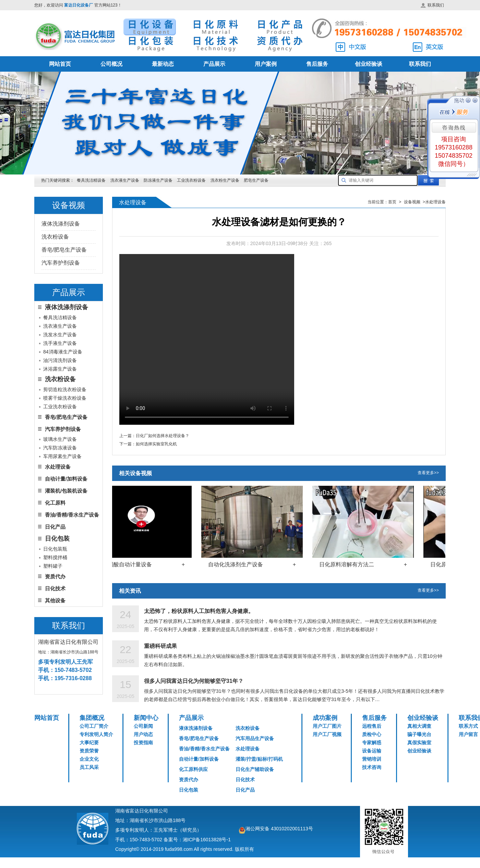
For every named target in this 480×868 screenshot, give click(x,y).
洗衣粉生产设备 (225, 180)
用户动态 (143, 734)
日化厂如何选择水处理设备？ (163, 436)
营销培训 (372, 759)
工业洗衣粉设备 (191, 180)
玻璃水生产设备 (60, 439)
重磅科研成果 (160, 646)
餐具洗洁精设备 (91, 180)
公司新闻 (143, 726)
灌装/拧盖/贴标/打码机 (259, 759)
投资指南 (143, 743)
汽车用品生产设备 (255, 738)
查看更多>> (428, 473)
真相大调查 (419, 726)
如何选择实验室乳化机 (156, 444)
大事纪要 (89, 743)
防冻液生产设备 (159, 180)
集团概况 (92, 718)
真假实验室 (419, 743)
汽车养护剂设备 (61, 263)
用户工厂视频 (327, 734)
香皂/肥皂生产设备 (64, 250)
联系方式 (468, 726)
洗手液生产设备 (60, 343)
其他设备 (55, 600)
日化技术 (55, 588)
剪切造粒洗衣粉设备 (65, 389)
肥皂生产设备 (256, 180)
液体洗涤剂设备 (61, 224)
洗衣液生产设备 (125, 180)
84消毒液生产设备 (63, 352)
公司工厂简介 (94, 726)
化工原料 (55, 503)
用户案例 (266, 64)
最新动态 (163, 64)
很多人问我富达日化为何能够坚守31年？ (194, 681)
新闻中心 (146, 718)
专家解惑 (372, 743)
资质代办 (55, 576)
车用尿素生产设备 (62, 456)
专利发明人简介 (96, 734)
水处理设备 (58, 467)
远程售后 (372, 726)
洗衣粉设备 (55, 237)
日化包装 (189, 790)
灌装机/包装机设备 (66, 491)
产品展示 (214, 64)
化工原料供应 (193, 769)
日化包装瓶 (55, 549)
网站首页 (60, 64)
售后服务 (317, 64)
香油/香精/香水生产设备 (72, 515)
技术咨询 (372, 767)
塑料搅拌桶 (55, 557)
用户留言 (468, 734)
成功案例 (325, 718)
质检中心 (372, 734)
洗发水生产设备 (60, 335)
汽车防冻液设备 (60, 448)
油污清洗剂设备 (60, 360)
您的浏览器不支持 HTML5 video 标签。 (207, 339)
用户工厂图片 (327, 726)
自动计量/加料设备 (66, 479)
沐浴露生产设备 (60, 369)
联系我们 (432, 5)
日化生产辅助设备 (255, 769)
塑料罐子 (53, 566)
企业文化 (89, 759)
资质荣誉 (89, 751)
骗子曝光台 (419, 734)
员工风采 (89, 767)
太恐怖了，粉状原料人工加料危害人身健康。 (199, 611)
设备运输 (372, 751)
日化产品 (55, 527)
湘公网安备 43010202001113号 (279, 829)
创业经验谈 (369, 64)
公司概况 (111, 64)
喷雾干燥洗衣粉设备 (65, 398)
